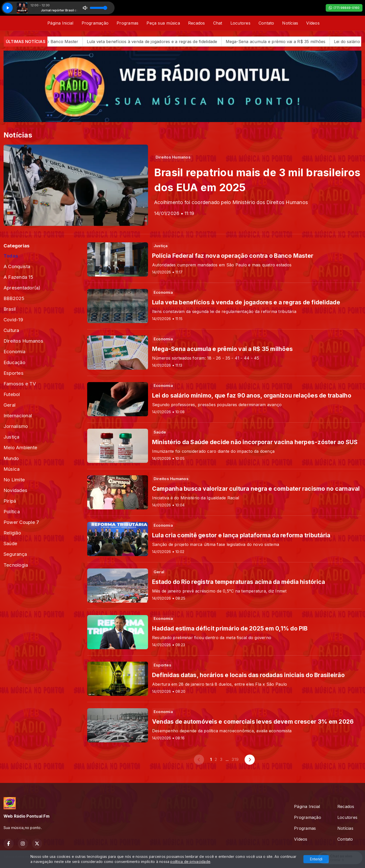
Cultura (11, 330)
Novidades (15, 490)
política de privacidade (190, 862)
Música (12, 469)
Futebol (12, 394)
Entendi (316, 859)
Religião (12, 533)
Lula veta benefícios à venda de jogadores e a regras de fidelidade (162, 42)
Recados (197, 23)
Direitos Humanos (23, 341)
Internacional (18, 416)
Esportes (14, 373)
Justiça (12, 437)
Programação (95, 23)
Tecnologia (16, 565)
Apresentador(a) (22, 288)
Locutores (240, 23)
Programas (127, 23)
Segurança (15, 554)
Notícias (290, 23)
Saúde (10, 543)
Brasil (10, 309)
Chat (218, 23)
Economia (14, 351)
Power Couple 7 (21, 522)
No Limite (14, 480)
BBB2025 (14, 298)
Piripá (10, 501)
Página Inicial (60, 23)
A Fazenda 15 (18, 277)
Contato (266, 23)
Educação (14, 362)
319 (235, 759)
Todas (11, 256)
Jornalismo (16, 426)
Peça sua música (163, 23)
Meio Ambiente (20, 447)
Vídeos (313, 23)
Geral (10, 405)
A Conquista (17, 266)
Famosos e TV (20, 384)
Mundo (11, 458)
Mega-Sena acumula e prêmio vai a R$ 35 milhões (285, 42)
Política (12, 511)
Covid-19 (13, 320)
